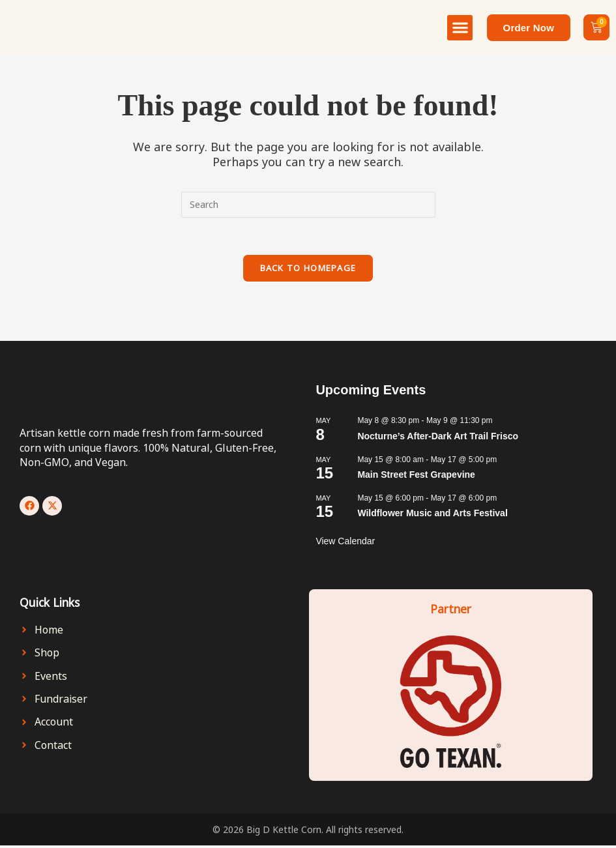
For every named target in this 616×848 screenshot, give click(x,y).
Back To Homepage (308, 270)
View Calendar (345, 544)
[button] (460, 28)
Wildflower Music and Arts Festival (432, 516)
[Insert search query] (308, 205)
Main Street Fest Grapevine (416, 477)
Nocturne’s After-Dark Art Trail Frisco (438, 439)
